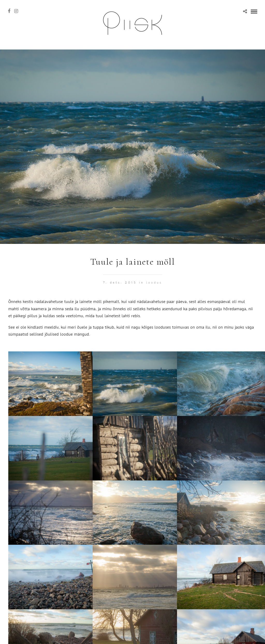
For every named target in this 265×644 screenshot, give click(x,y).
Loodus (154, 282)
